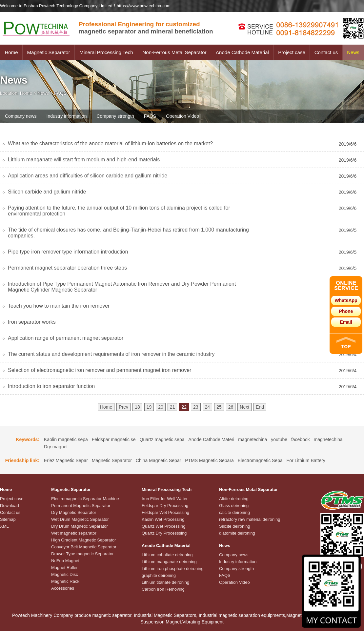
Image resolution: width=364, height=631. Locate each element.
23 (196, 407)
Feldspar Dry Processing (165, 506)
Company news (21, 116)
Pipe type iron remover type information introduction (68, 252)
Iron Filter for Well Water (165, 499)
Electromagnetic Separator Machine (85, 499)
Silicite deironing (235, 526)
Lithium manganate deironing (169, 562)
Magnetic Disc (65, 574)
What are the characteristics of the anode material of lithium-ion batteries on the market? (110, 143)
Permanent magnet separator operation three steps (67, 268)
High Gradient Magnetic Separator (83, 540)
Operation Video (182, 116)
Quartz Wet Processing (163, 526)
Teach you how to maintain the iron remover (59, 306)
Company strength (115, 116)
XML (4, 526)
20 (161, 407)
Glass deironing (234, 506)
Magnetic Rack (65, 581)
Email (346, 322)
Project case (292, 52)
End (260, 407)
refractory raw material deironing (250, 519)
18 (137, 407)
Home (11, 52)
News (353, 52)
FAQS (150, 116)
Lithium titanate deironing (165, 582)
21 (172, 407)
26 (231, 407)
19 (149, 407)
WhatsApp (346, 300)
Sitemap (8, 519)
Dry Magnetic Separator (74, 512)
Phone (346, 311)
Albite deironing (234, 499)
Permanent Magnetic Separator (81, 506)
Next (244, 407)
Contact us (326, 52)
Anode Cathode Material (242, 52)
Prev (123, 407)
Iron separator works (32, 322)
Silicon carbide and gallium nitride (47, 192)
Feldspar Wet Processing (165, 512)
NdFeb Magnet (65, 561)
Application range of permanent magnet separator (66, 338)
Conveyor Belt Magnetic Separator (84, 547)
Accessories (63, 588)
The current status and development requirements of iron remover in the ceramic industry (111, 354)
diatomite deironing (237, 533)
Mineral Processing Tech (106, 52)
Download (10, 506)
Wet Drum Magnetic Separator (80, 519)
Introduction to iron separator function (51, 386)
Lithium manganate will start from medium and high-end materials (84, 160)
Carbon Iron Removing (163, 589)
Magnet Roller (64, 568)
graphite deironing (159, 575)
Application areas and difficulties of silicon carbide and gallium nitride (88, 176)
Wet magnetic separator (74, 533)
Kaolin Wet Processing (163, 519)
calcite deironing (234, 512)
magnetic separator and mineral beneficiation (146, 28)
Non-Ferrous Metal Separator (174, 52)
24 (208, 407)
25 (219, 407)
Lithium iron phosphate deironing (173, 569)
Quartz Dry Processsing (164, 533)
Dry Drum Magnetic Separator (80, 526)
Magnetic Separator (49, 52)
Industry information (67, 116)
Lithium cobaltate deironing (167, 555)
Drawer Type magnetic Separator (82, 554)
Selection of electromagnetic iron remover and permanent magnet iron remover (100, 370)
